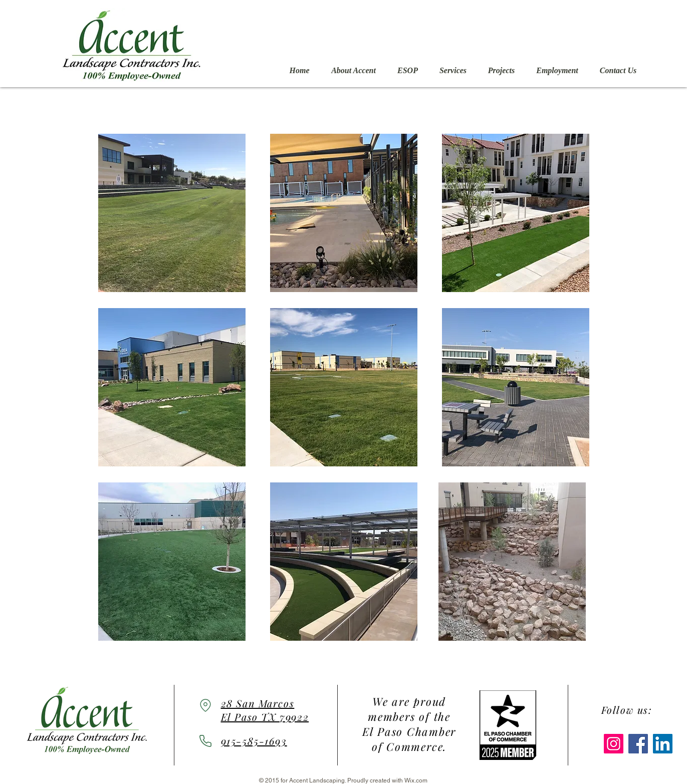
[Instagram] (614, 744)
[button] (172, 213)
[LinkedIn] (663, 744)
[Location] (205, 705)
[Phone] (205, 741)
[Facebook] (638, 744)
